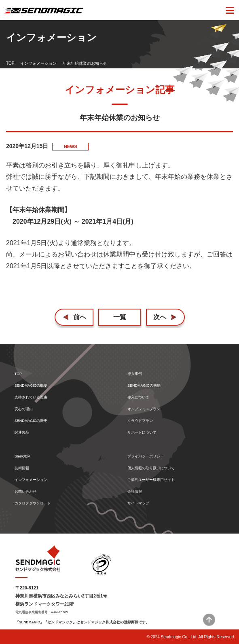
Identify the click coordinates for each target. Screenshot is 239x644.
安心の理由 (24, 409)
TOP (10, 63)
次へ (160, 317)
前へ (80, 317)
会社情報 (135, 492)
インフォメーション (38, 63)
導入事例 (135, 374)
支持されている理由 (31, 397)
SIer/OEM (23, 457)
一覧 (120, 317)
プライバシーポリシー (146, 457)
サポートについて (142, 433)
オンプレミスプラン (144, 409)
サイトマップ (138, 503)
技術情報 (22, 468)
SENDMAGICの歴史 (31, 421)
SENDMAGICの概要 (31, 386)
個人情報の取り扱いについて (151, 468)
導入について (138, 397)
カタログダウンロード (33, 503)
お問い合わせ (25, 492)
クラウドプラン (140, 421)
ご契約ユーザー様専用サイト (151, 480)
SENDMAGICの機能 (144, 386)
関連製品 (22, 433)
